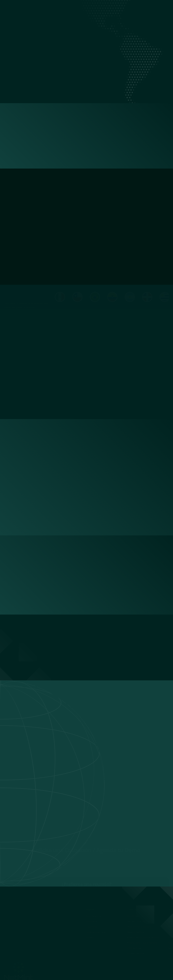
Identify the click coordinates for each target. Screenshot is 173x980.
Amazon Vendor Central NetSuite (143, 937)
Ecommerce (91, 6)
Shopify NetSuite (135, 916)
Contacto (146, 6)
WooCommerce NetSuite (139, 927)
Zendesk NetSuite (135, 953)
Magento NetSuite (136, 932)
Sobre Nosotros (73, 6)
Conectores (107, 6)
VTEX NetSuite (134, 948)
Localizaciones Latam (127, 6)
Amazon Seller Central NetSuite (142, 943)
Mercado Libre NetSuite (138, 921)
